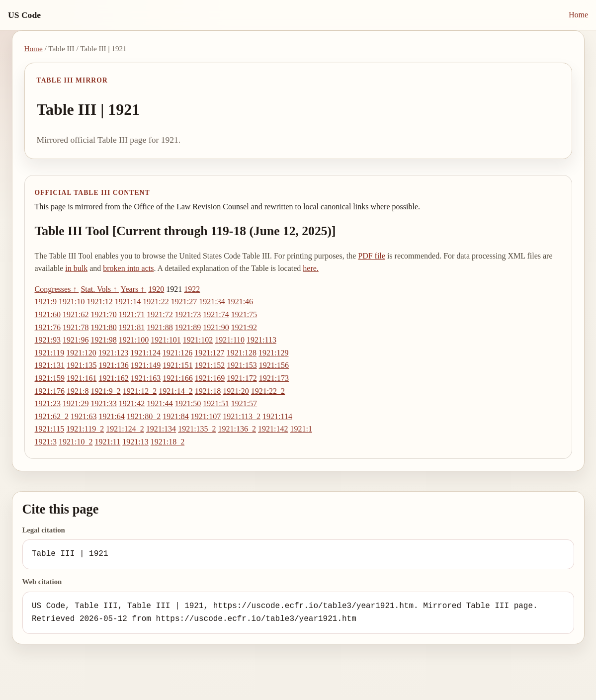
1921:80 (103, 327)
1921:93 (48, 340)
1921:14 (128, 302)
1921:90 (216, 327)
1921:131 (50, 365)
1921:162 (113, 378)
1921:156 (274, 365)
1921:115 (50, 429)
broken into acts (128, 268)
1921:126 (177, 353)
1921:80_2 (144, 416)
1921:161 (82, 378)
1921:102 (198, 340)
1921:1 (301, 429)
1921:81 (132, 327)
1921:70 (103, 314)
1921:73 (188, 314)
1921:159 (50, 378)
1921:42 (132, 403)
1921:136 (113, 365)
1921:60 (48, 314)
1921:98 (103, 340)
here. (311, 268)
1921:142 (273, 429)
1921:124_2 (125, 429)
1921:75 (244, 314)
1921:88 (160, 327)
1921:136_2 (237, 429)
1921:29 (76, 403)
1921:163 (146, 378)
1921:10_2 (76, 442)
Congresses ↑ (57, 289)
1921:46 (240, 302)
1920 (156, 289)
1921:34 (212, 302)
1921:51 (216, 403)
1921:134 (161, 429)
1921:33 (103, 403)
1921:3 (46, 442)
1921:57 (244, 403)
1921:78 (76, 327)
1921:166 (177, 378)
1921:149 (146, 365)
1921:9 (46, 302)
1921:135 (82, 365)
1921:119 (50, 353)
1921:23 (48, 403)
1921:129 (273, 353)
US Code (24, 15)
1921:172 (242, 378)
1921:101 (166, 340)
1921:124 (145, 353)
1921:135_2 (197, 429)
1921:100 (134, 340)
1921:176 (50, 391)
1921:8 (78, 391)
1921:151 (177, 365)
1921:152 (210, 365)
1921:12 (99, 302)
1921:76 (48, 327)
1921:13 (135, 442)
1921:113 (261, 340)
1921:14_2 (175, 391)
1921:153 (242, 365)
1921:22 (156, 302)
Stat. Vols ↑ (100, 289)
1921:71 (132, 314)
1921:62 (76, 314)
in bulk (76, 268)
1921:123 (113, 353)
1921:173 (274, 378)
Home (578, 15)
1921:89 (188, 327)
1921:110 (230, 340)
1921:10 (72, 302)
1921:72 (160, 314)
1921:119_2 (85, 429)
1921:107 (206, 416)
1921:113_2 (242, 416)
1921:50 (188, 403)
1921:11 (107, 442)
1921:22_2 (268, 391)
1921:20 (236, 391)
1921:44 (160, 403)
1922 (192, 289)
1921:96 (76, 340)
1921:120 (81, 353)
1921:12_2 (140, 391)
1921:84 (175, 416)
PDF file (372, 256)
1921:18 (208, 391)
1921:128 (242, 353)
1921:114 (277, 416)
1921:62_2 (52, 416)
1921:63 (84, 416)
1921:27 (184, 302)
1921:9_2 (105, 391)
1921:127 (209, 353)
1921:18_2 (168, 442)
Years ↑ (134, 289)
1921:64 (111, 416)
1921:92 (244, 327)
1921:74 (216, 314)
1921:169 (210, 378)
